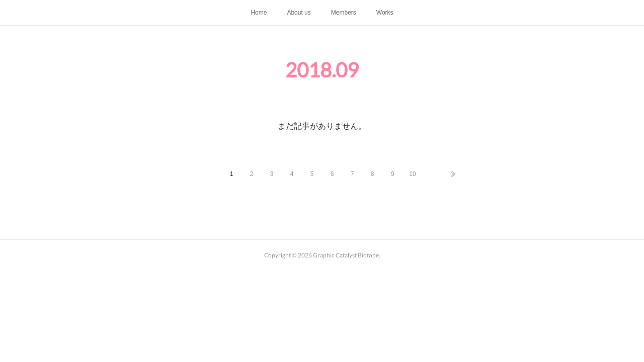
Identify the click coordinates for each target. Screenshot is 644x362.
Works (385, 13)
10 (412, 174)
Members (344, 13)
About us (299, 13)
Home (259, 13)
